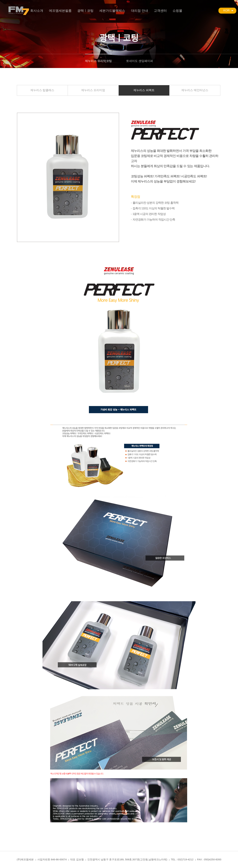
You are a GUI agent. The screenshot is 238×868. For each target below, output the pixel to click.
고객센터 (160, 11)
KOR (227, 10)
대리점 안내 (140, 11)
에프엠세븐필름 (60, 11)
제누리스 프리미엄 (93, 90)
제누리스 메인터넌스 (195, 90)
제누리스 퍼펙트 (144, 90)
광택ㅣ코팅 (85, 11)
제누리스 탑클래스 (42, 90)
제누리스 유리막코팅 (98, 61)
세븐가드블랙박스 (112, 11)
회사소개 (37, 11)
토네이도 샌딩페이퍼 (140, 61)
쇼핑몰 (177, 11)
